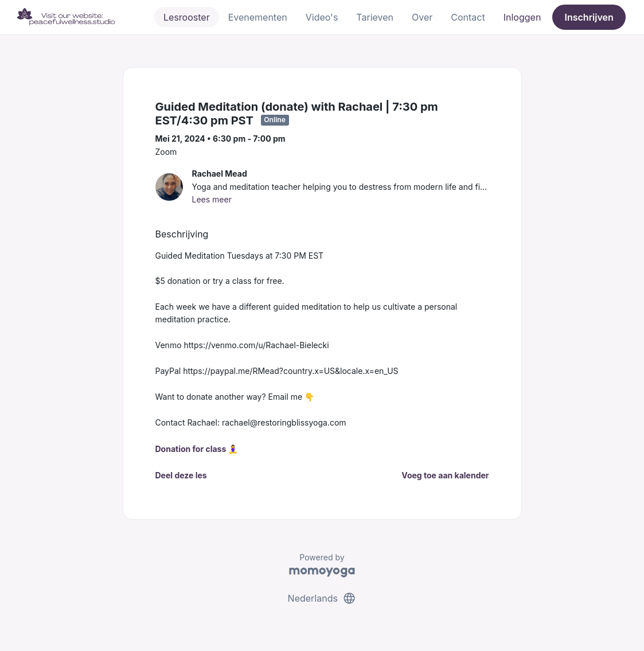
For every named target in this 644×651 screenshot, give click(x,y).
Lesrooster (187, 17)
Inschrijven (589, 17)
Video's (322, 17)
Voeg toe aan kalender (445, 475)
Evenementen (258, 17)
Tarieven (375, 17)
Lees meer (212, 199)
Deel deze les (181, 475)
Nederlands (322, 598)
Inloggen (522, 17)
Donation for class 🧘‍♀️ (197, 449)
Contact (468, 17)
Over (422, 17)
